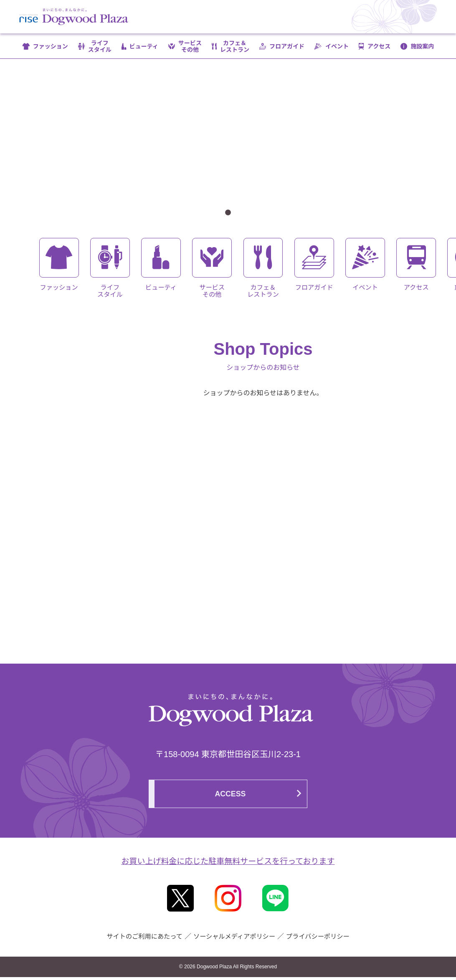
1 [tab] (228, 213)
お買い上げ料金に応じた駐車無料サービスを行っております (228, 864)
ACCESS (231, 797)
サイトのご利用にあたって (141, 939)
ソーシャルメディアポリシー (234, 939)
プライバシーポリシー (322, 939)
